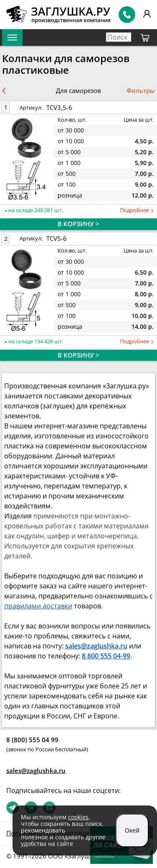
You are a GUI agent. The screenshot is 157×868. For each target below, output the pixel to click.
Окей (132, 830)
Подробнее (137, 210)
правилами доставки (38, 606)
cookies (78, 817)
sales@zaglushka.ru (36, 770)
